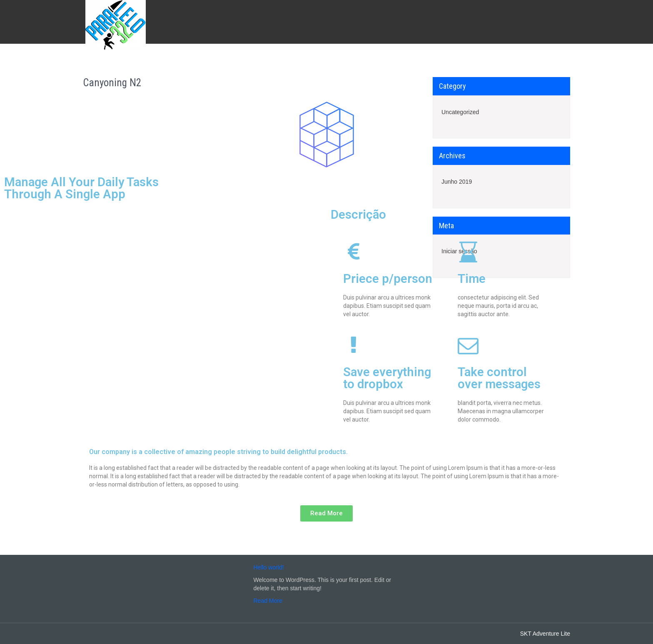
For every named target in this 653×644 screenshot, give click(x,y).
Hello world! (269, 567)
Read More (268, 601)
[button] (326, 513)
